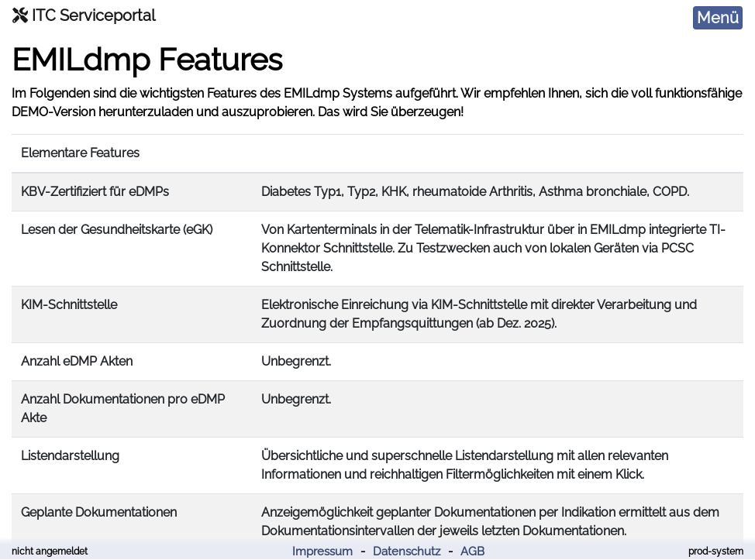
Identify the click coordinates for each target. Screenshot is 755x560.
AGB (472, 551)
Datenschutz (407, 551)
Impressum (322, 551)
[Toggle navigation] (718, 18)
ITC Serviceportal (84, 15)
